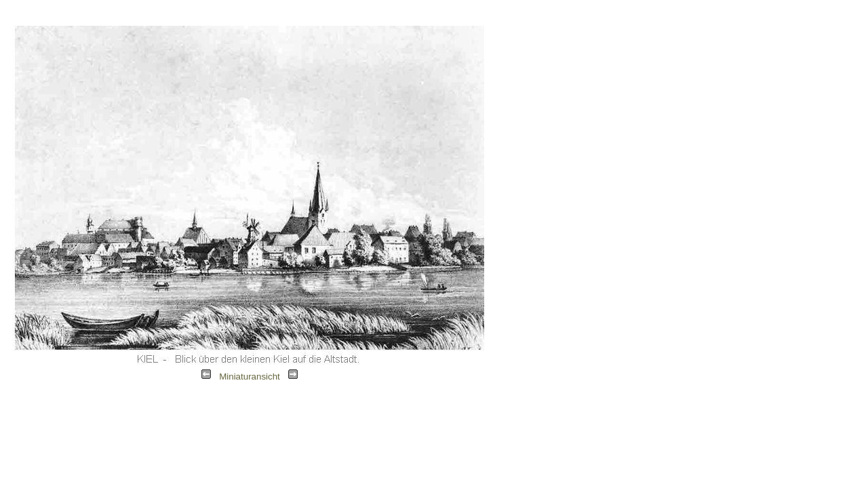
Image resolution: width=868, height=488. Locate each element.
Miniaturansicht (250, 377)
